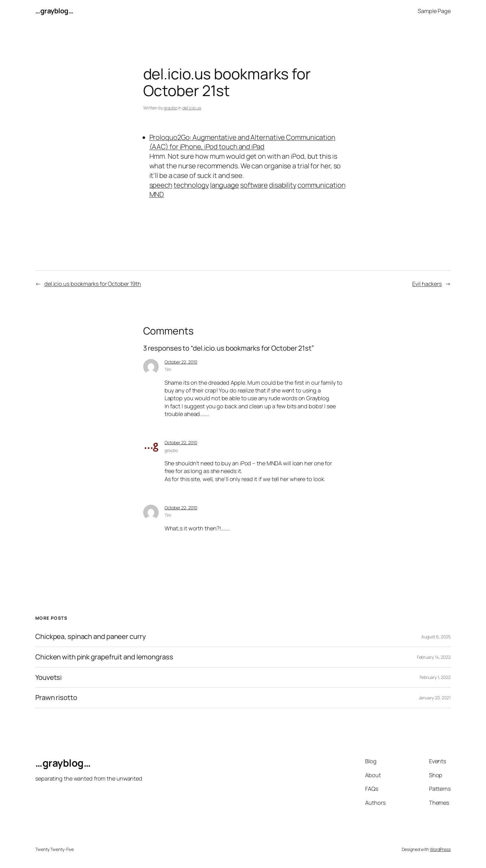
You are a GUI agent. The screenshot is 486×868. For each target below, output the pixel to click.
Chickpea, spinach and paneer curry (91, 637)
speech (161, 185)
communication (322, 185)
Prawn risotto (56, 698)
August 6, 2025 (436, 637)
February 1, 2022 (435, 677)
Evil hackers (427, 284)
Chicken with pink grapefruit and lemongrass (104, 657)
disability (283, 185)
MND (157, 194)
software (254, 185)
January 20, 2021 (435, 698)
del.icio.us (192, 108)
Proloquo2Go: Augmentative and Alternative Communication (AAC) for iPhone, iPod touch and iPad (243, 142)
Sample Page (434, 11)
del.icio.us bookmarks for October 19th (93, 284)
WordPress (440, 849)
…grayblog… (54, 11)
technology (191, 185)
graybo (170, 108)
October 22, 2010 (181, 362)
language (225, 185)
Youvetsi (49, 678)
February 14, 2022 (434, 657)
